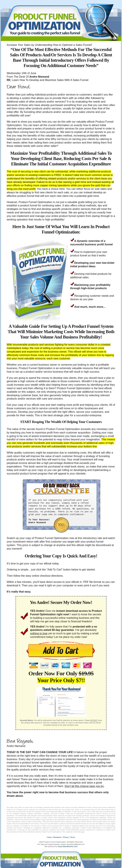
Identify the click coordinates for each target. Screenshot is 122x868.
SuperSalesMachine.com (68, 846)
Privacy (66, 837)
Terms (73, 837)
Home (49, 837)
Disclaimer (57, 837)
